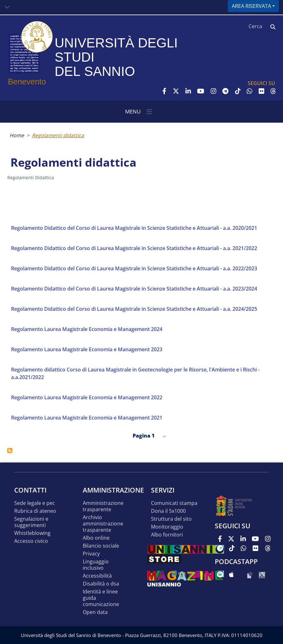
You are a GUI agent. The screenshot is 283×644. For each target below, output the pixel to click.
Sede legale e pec (35, 503)
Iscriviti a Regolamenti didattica (10, 451)
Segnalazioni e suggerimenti (31, 522)
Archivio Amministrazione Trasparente (103, 524)
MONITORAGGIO (167, 527)
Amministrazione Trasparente (103, 506)
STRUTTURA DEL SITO (171, 519)
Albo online (96, 538)
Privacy (91, 554)
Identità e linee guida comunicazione (101, 598)
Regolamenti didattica (58, 135)
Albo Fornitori (167, 535)
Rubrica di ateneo (35, 511)
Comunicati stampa (174, 503)
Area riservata (251, 6)
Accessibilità (97, 576)
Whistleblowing (32, 533)
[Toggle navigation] (7, 7)
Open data (95, 612)
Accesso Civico (31, 541)
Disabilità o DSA (101, 584)
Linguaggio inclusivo (96, 565)
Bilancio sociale (101, 546)
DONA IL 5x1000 (168, 511)
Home (17, 135)
